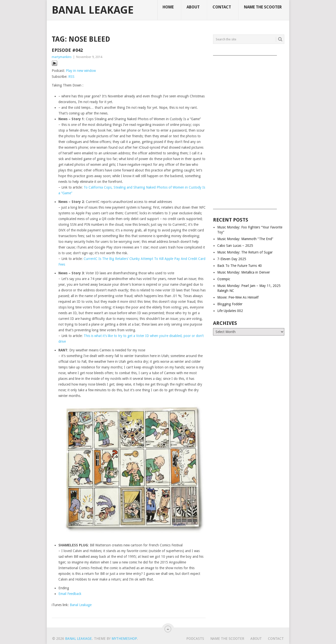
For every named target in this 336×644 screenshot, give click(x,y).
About (193, 7)
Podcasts (195, 639)
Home (168, 7)
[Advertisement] (249, 131)
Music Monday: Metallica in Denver (244, 272)
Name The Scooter (263, 7)
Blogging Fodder (230, 304)
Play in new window (81, 71)
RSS (71, 77)
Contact (222, 7)
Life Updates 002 (230, 311)
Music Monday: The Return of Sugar (245, 252)
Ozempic (224, 279)
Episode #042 (67, 50)
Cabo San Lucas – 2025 (235, 246)
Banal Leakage (93, 10)
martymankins (62, 57)
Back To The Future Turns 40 (240, 266)
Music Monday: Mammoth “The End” (245, 239)
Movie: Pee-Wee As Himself (238, 297)
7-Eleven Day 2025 (232, 259)
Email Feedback (70, 594)
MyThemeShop (124, 639)
